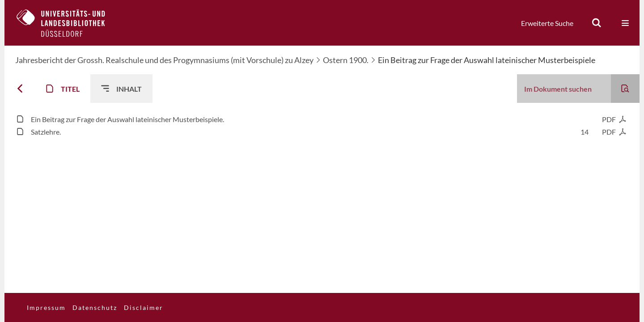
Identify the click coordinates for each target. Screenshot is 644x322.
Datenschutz (95, 307)
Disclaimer (144, 307)
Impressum (46, 307)
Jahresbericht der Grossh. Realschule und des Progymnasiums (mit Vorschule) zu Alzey (164, 60)
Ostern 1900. (346, 60)
